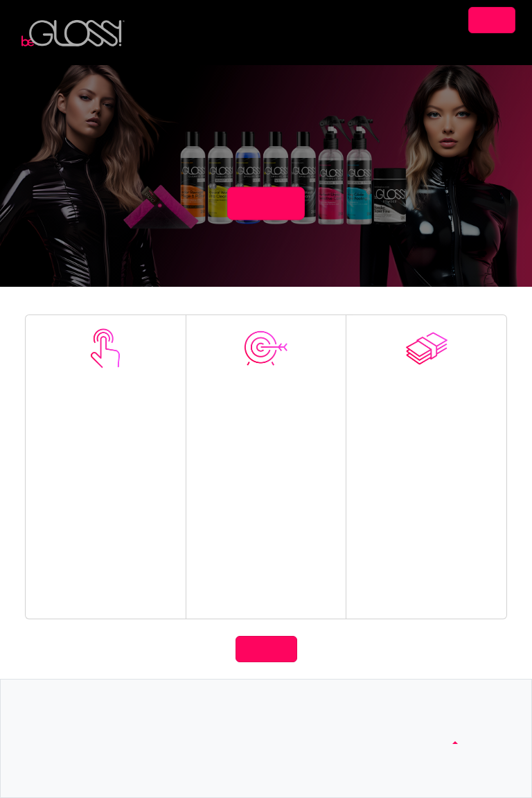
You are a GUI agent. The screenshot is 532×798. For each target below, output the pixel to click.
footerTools (65, 741)
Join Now (106, 463)
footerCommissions (82, 725)
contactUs (187, 725)
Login (492, 20)
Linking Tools (266, 588)
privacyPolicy (318, 741)
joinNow (266, 203)
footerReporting (74, 756)
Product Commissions (427, 577)
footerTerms (316, 725)
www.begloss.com (453, 725)
